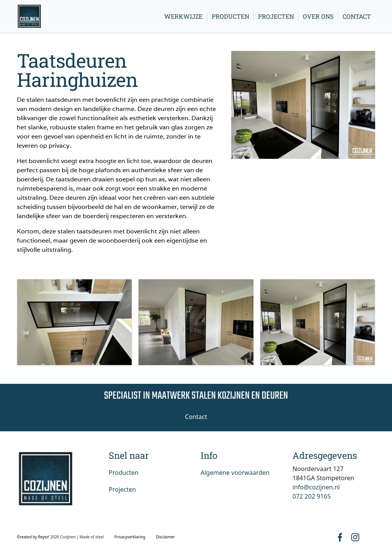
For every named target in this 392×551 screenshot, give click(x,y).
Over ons (318, 16)
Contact (357, 16)
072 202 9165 (312, 496)
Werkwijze (183, 16)
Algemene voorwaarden (235, 473)
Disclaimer (165, 537)
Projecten (276, 16)
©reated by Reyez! (33, 537)
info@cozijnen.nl (316, 487)
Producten (230, 16)
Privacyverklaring (130, 537)
